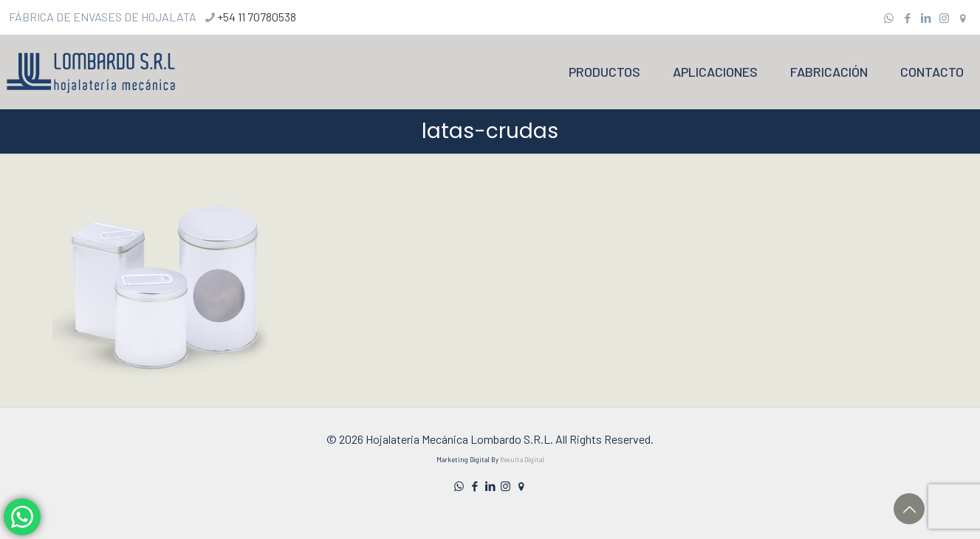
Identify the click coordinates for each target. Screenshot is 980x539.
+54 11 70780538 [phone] (257, 17)
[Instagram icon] (944, 18)
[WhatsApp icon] (889, 18)
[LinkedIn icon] (926, 18)
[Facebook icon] (907, 18)
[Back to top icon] (909, 509)
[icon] (963, 18)
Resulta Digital (522, 460)
